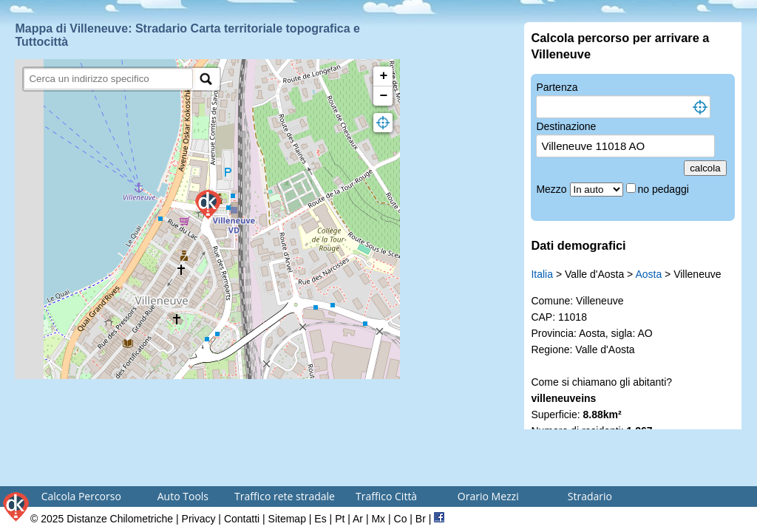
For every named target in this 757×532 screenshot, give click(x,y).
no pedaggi (665, 189)
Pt (340, 519)
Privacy (199, 519)
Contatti (242, 519)
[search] (108, 79)
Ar (358, 519)
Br (421, 519)
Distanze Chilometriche (120, 519)
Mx (378, 519)
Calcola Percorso (81, 496)
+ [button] (384, 76)
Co (401, 519)
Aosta (648, 274)
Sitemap (287, 519)
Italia (542, 274)
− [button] (384, 96)
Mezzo (553, 189)
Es (320, 519)
